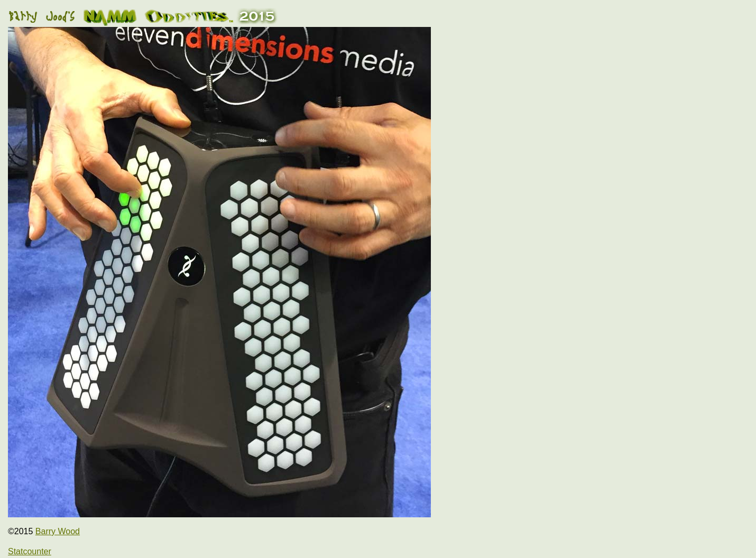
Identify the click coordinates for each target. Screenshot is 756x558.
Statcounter (30, 551)
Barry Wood (58, 531)
